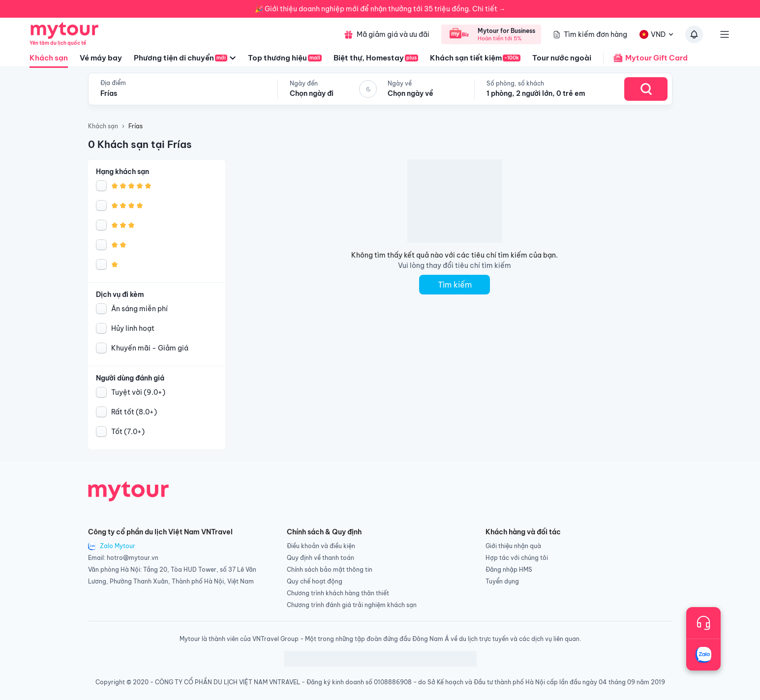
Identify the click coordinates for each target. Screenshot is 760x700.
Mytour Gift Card (645, 58)
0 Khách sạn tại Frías (140, 144)
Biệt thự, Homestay (376, 58)
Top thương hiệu (285, 58)
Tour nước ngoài (562, 58)
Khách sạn (49, 60)
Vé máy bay (101, 58)
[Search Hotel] (646, 89)
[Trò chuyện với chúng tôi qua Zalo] (703, 655)
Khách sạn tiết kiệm (475, 58)
